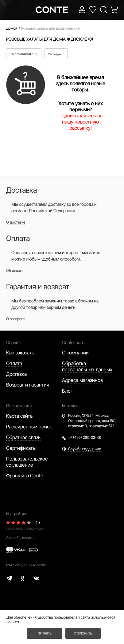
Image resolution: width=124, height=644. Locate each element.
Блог (67, 391)
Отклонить (83, 633)
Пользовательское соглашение (27, 462)
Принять (45, 633)
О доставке (16, 222)
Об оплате (15, 270)
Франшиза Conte (25, 476)
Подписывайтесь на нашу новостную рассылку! (80, 122)
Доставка (16, 374)
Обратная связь (23, 437)
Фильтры (56, 54)
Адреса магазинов (82, 380)
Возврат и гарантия (28, 385)
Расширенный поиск (29, 427)
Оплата (14, 363)
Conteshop (72, 342)
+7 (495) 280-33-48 (85, 437)
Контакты (71, 406)
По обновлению (24, 54)
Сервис (13, 342)
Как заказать (20, 353)
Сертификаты (21, 448)
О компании (75, 353)
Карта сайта (19, 416)
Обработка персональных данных (87, 366)
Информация (19, 406)
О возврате (15, 319)
